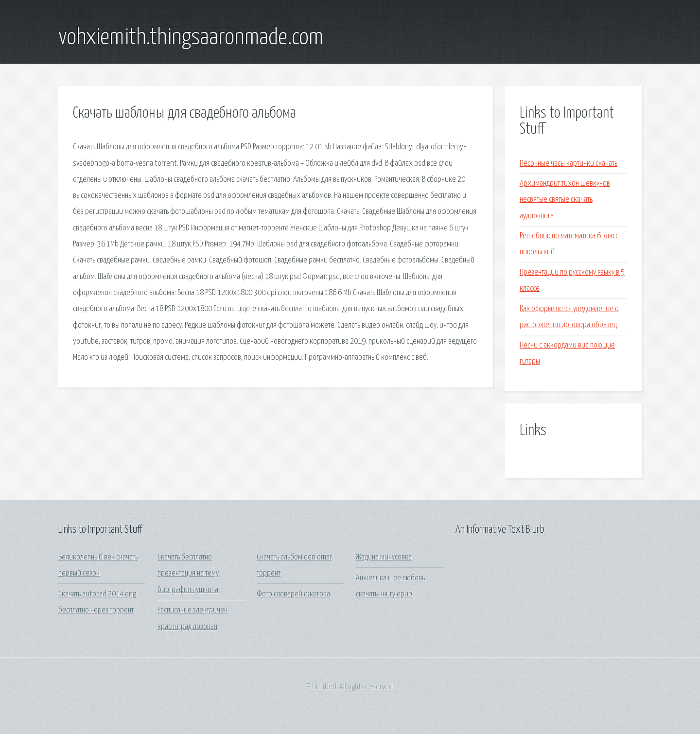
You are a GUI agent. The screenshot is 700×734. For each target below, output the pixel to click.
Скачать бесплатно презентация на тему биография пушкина (188, 574)
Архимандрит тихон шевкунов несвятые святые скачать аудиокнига (565, 200)
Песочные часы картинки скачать (569, 164)
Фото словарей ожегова (293, 594)
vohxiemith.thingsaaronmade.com (191, 38)
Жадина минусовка (384, 557)
